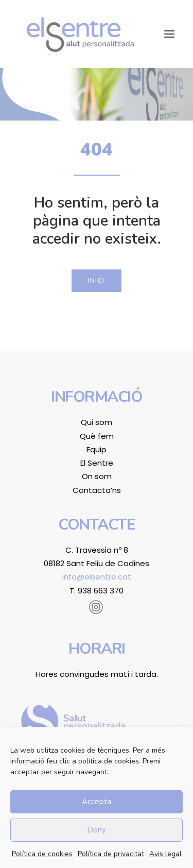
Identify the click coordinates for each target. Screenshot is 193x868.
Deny (97, 830)
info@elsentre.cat (97, 577)
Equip (97, 449)
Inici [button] (96, 281)
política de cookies (109, 761)
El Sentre (97, 463)
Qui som (97, 422)
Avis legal (165, 854)
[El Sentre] (80, 34)
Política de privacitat (111, 854)
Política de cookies (42, 854)
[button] (169, 34)
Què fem (97, 436)
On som (97, 476)
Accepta (97, 802)
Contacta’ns (97, 490)
